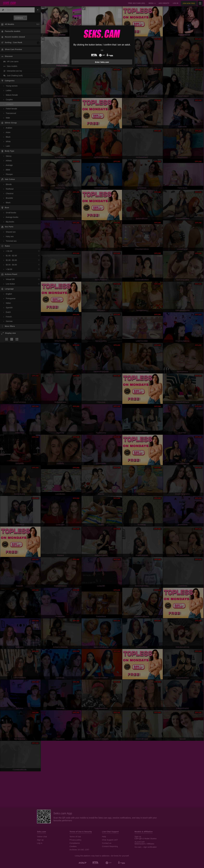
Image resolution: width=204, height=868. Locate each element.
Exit (102, 50)
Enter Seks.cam (102, 62)
